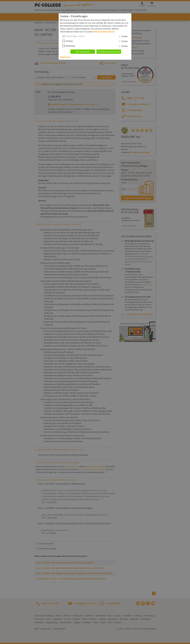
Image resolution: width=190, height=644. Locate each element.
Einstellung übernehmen (109, 52)
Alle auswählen (83, 52)
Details (125, 36)
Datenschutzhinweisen (104, 32)
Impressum (65, 57)
